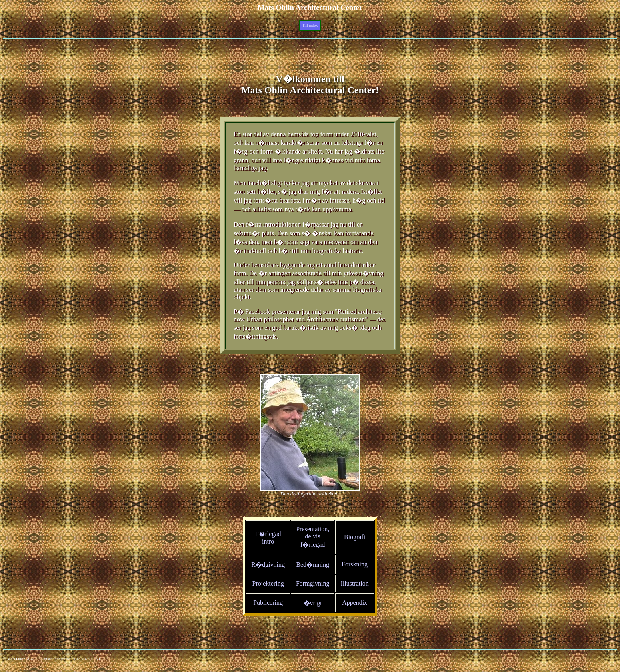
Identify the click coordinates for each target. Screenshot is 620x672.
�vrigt (313, 603)
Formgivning (313, 583)
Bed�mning (313, 565)
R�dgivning (268, 565)
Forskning (355, 564)
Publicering (268, 603)
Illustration (354, 583)
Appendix (355, 603)
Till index (310, 25)
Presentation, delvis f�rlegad (313, 537)
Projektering (268, 583)
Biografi (355, 537)
